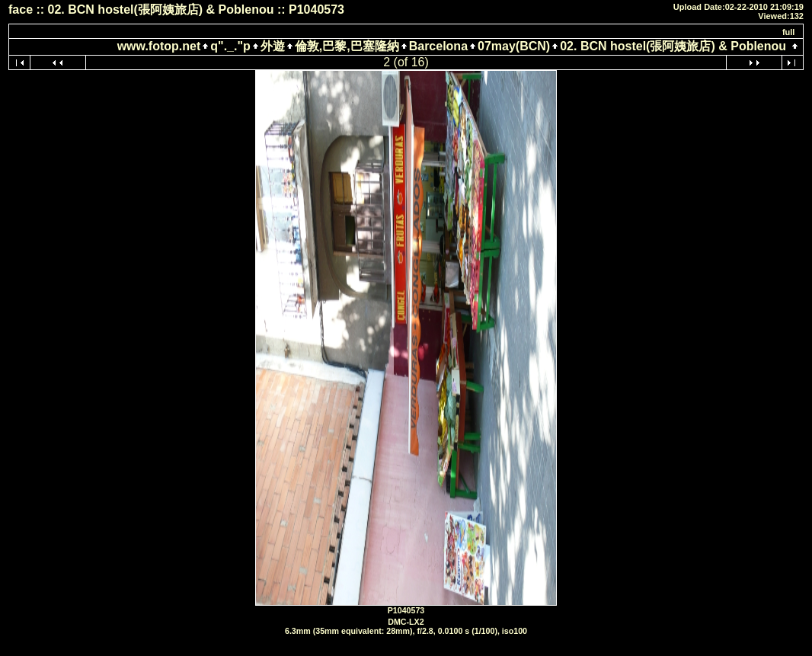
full (789, 32)
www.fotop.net (159, 46)
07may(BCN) (514, 46)
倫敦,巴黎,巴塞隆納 (347, 46)
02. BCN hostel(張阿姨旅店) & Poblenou (673, 46)
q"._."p (230, 46)
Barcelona (438, 46)
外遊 (273, 46)
